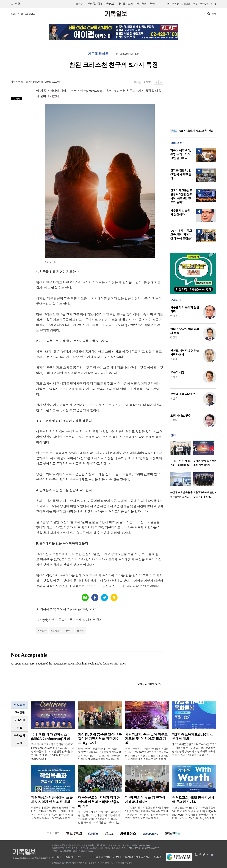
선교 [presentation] (20, 728)
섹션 (15, 4)
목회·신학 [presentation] (19, 735)
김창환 (174, 337)
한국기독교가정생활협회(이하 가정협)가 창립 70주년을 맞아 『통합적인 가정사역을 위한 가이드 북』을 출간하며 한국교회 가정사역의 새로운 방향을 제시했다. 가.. (100, 754)
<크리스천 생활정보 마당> (150, 684)
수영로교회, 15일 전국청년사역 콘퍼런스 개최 (193, 800)
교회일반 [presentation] (20, 712)
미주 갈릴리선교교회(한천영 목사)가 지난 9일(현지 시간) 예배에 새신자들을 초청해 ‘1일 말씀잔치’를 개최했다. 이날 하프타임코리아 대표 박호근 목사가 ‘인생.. (147, 813)
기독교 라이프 (98, 54)
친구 (70, 631)
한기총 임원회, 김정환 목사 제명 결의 (181, 174)
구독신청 (204, 4)
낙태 (153, 4)
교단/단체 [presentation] (19, 720)
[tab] (20, 713)
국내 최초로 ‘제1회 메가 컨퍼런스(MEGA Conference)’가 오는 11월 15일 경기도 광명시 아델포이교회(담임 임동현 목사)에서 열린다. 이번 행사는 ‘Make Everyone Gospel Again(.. (53, 751)
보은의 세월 (177, 372)
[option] (182, 455)
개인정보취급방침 (110, 857)
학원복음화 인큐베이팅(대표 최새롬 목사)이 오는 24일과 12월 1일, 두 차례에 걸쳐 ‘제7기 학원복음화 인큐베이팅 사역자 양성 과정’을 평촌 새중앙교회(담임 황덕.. (53, 813)
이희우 (174, 316)
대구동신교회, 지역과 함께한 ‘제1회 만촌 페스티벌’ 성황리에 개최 (99, 802)
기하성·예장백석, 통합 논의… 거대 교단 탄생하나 (181, 154)
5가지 (81, 631)
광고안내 (69, 857)
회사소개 (57, 857)
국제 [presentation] (20, 743)
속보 (174, 131)
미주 (195, 4)
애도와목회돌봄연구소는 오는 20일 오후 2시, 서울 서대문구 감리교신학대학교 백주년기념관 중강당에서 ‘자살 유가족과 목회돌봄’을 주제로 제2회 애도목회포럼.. (194, 750)
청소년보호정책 (130, 857)
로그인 (213, 4)
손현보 (110, 4)
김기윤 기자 (27, 82)
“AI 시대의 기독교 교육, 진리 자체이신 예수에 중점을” (181, 235)
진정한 (43, 631)
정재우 (174, 377)
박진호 (174, 398)
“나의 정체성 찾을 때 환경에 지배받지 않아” (145, 800)
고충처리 (146, 857)
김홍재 (174, 359)
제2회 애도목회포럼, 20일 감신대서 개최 (193, 737)
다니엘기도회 (125, 4)
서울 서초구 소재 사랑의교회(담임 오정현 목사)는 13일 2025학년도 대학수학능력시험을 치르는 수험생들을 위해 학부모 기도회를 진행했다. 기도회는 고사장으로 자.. (147, 754)
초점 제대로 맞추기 (182, 416)
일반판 (187, 4)
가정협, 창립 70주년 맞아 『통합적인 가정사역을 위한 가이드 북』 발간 (100, 739)
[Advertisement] (193, 102)
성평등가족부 (95, 4)
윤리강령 (158, 857)
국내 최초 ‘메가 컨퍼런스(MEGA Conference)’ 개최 (51, 737)
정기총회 (141, 4)
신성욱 (174, 420)
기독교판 (174, 4)
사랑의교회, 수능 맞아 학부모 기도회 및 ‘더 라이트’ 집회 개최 (146, 739)
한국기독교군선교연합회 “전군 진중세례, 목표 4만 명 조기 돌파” (181, 196)
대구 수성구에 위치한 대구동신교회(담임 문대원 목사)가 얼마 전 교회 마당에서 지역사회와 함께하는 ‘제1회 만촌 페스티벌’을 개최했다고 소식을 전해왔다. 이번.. (99, 817)
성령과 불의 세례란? (182, 394)
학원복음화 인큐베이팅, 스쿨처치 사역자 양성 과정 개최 (52, 800)
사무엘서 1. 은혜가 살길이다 (180, 213)
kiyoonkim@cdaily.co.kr (46, 82)
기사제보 (93, 857)
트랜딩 (79, 4)
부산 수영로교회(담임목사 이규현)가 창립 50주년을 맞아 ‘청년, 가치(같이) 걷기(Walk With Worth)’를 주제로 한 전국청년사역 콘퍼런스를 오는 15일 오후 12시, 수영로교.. (194, 813)
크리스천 (57, 631)
